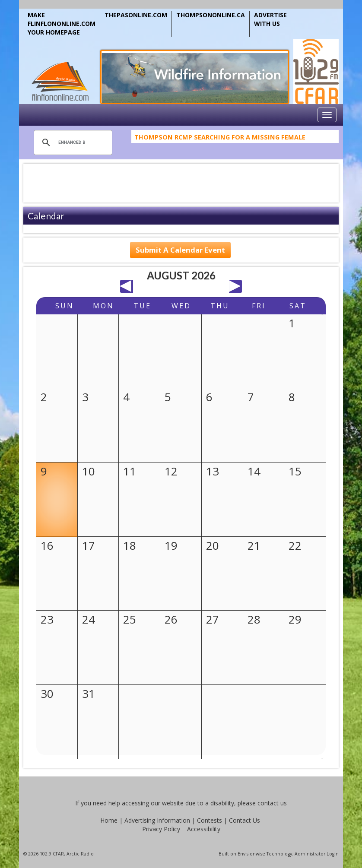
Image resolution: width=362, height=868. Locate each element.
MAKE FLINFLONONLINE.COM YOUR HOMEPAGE (62, 24)
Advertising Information (157, 820)
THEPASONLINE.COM (136, 15)
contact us (272, 803)
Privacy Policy (161, 829)
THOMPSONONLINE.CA (211, 15)
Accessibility (204, 829)
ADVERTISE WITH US (270, 19)
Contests (210, 820)
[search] (72, 143)
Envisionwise (251, 854)
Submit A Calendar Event (180, 250)
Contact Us (245, 820)
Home (109, 820)
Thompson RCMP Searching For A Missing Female (220, 140)
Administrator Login (317, 854)
